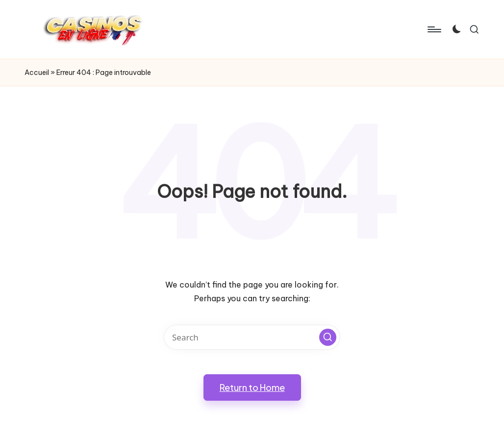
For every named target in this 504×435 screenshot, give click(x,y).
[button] (328, 337)
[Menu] (434, 29)
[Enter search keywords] (252, 337)
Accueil (37, 72)
